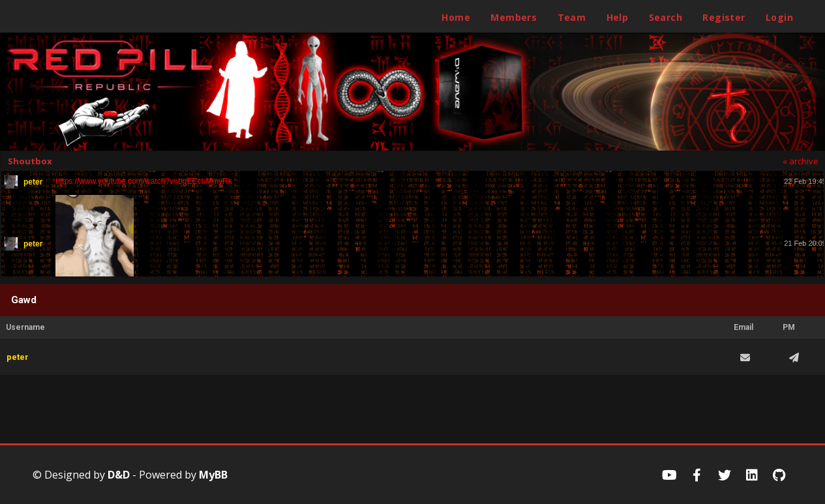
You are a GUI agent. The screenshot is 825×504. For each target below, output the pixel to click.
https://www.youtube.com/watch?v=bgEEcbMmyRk (143, 181)
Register (724, 17)
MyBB (213, 475)
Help (618, 17)
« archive (801, 161)
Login (779, 17)
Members (514, 17)
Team (572, 17)
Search (666, 17)
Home (456, 17)
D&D (119, 475)
